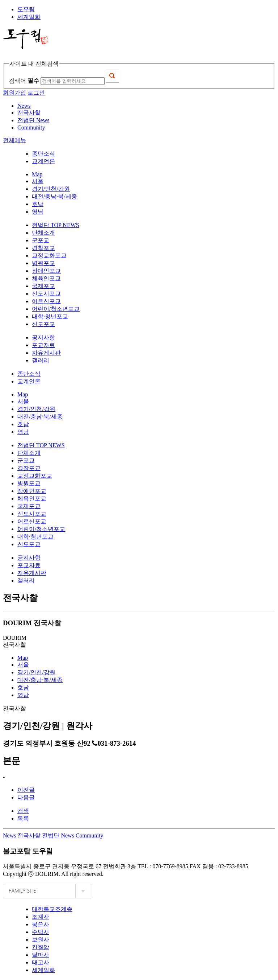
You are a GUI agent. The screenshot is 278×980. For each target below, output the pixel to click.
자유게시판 (46, 353)
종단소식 (43, 154)
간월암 (41, 947)
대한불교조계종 (52, 909)
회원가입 (14, 93)
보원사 (41, 940)
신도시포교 (46, 294)
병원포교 (43, 263)
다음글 (26, 797)
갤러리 (41, 360)
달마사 (41, 955)
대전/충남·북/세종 (54, 196)
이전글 (26, 790)
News (9, 835)
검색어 (24, 81)
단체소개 (43, 233)
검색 (23, 811)
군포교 (41, 240)
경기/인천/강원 (51, 189)
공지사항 (43, 337)
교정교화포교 (49, 256)
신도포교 (43, 324)
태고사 (41, 962)
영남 (38, 212)
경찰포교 (43, 248)
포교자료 (43, 345)
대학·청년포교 (50, 316)
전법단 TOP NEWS (56, 225)
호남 (38, 204)
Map (37, 174)
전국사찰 (29, 835)
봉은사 (41, 924)
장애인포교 (46, 271)
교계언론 (43, 161)
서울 (38, 181)
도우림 (26, 9)
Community (89, 835)
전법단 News (58, 835)
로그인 (36, 93)
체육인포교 (46, 278)
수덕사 (41, 932)
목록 (23, 818)
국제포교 (43, 286)
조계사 (41, 917)
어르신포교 (46, 301)
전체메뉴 (14, 140)
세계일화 (29, 17)
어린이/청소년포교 (56, 309)
